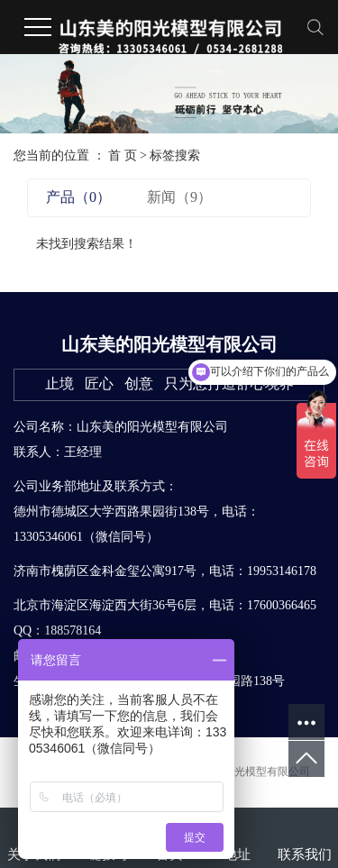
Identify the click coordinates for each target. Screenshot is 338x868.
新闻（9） (179, 197)
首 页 (123, 155)
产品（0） (78, 197)
